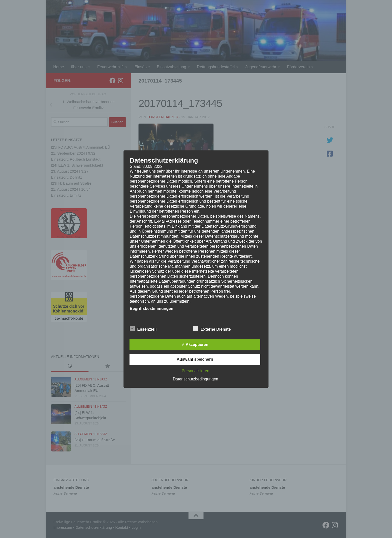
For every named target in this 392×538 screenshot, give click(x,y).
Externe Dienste (212, 329)
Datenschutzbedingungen (195, 379)
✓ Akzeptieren (195, 345)
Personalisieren (195, 371)
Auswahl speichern (195, 359)
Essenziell (143, 329)
